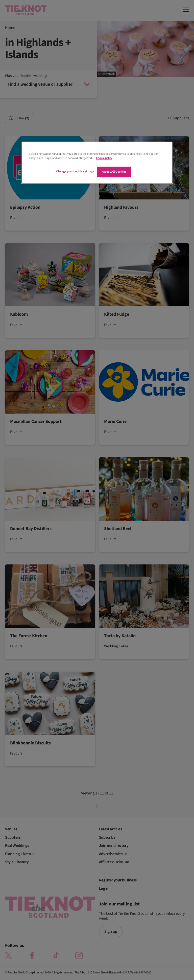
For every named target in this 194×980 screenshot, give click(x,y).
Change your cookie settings (75, 172)
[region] (97, 163)
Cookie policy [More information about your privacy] (104, 158)
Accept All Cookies (114, 172)
